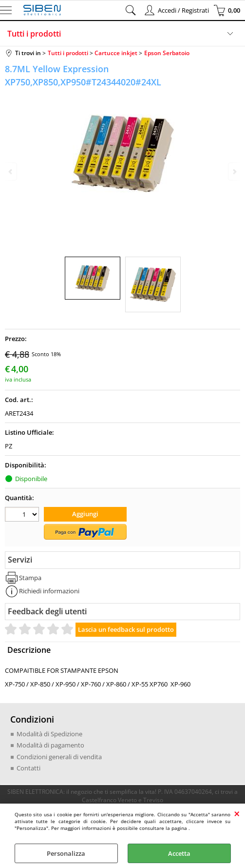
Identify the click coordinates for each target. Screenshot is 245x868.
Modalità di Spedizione (49, 734)
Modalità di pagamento (50, 745)
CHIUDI (237, 813)
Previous (11, 172)
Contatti (28, 768)
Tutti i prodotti (34, 34)
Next (234, 172)
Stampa (30, 578)
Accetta (179, 853)
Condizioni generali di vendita (59, 757)
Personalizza (66, 853)
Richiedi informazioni (49, 591)
